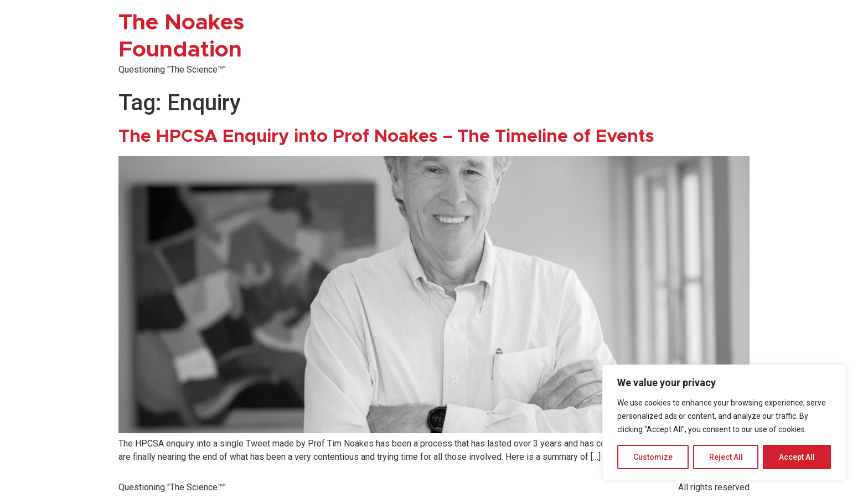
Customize (653, 457)
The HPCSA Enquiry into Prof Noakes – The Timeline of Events (386, 137)
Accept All (797, 457)
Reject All (726, 457)
